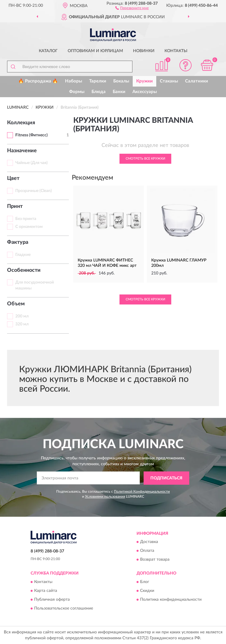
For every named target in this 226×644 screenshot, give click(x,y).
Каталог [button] (48, 51)
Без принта (26, 219)
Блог (145, 582)
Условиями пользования (105, 496)
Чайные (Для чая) (31, 163)
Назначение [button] (22, 151)
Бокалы (121, 81)
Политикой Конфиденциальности (142, 491)
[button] (132, 8)
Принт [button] (15, 206)
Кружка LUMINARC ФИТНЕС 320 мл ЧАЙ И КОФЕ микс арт (107, 263)
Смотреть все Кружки (145, 159)
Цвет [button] (13, 178)
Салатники (197, 81)
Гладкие (23, 255)
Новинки (144, 51)
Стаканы (169, 81)
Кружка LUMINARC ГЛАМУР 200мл (179, 263)
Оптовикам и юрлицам (95, 51)
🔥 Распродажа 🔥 (38, 81)
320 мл (22, 324)
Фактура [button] (18, 242)
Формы (77, 92)
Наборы (74, 81)
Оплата (147, 551)
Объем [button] (16, 304)
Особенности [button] (24, 270)
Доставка (149, 542)
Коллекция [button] (21, 123)
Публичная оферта (52, 600)
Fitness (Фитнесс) (31, 135)
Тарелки (98, 81)
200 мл (22, 316)
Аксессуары (145, 92)
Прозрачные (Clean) (34, 191)
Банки (119, 92)
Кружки (144, 81)
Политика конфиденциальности (171, 600)
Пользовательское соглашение (64, 608)
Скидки (147, 591)
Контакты (176, 51)
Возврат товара (155, 560)
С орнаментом (29, 227)
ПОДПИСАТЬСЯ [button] (166, 478)
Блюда (99, 92)
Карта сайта (46, 591)
